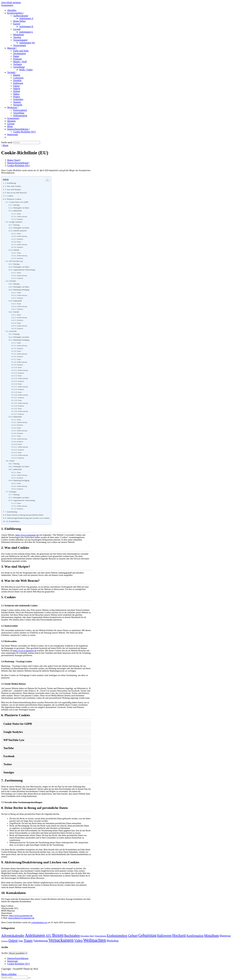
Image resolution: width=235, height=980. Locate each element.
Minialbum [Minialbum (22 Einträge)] (211, 936)
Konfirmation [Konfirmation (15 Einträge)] (195, 936)
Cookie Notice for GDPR (19, 202)
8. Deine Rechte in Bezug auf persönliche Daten (24, 515)
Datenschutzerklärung (18, 958)
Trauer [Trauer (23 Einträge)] (28, 940)
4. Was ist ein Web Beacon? (16, 193)
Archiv (4, 953)
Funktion (20, 219)
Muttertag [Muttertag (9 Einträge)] (225, 936)
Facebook (13, 331)
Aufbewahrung (22, 216)
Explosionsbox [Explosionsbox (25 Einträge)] (117, 935)
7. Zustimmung (11, 512)
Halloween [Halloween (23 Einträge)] (164, 936)
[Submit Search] (30, 978)
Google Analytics (16, 222)
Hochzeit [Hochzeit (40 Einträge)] (179, 935)
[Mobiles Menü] (5, 145)
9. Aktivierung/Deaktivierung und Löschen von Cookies (27, 518)
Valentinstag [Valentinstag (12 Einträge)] (41, 941)
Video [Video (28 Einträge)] (78, 940)
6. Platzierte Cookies (13, 199)
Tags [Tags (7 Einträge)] (21, 941)
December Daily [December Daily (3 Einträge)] (87, 936)
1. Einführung (10, 183)
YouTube (13, 281)
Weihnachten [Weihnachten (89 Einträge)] (94, 940)
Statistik (16, 250)
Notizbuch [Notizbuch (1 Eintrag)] (4, 941)
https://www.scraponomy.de (27, 535)
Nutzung (16, 205)
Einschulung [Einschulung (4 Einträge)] (101, 936)
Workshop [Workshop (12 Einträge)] (113, 941)
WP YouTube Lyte (16, 261)
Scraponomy (7, 5)
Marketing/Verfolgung (21, 290)
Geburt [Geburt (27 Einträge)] (133, 935)
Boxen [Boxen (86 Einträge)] (58, 935)
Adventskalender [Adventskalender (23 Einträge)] (13, 936)
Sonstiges (13, 492)
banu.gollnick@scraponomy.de (21, 918)
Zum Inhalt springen (11, 2)
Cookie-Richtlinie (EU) (19, 964)
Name (19, 214)
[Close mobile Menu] (9, 974)
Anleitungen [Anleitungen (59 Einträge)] (35, 935)
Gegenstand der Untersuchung (24, 270)
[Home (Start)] (13, 160)
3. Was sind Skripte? (13, 189)
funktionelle (18, 211)
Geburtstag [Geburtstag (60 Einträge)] (147, 935)
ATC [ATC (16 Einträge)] (49, 936)
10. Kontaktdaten (13, 521)
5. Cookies (9, 196)
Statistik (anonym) (20, 231)
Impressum (13, 961)
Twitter (12, 461)
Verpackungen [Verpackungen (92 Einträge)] (61, 940)
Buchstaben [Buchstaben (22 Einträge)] (72, 936)
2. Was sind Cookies (13, 186)
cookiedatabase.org (39, 922)
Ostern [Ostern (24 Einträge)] (13, 940)
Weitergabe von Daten (21, 208)
